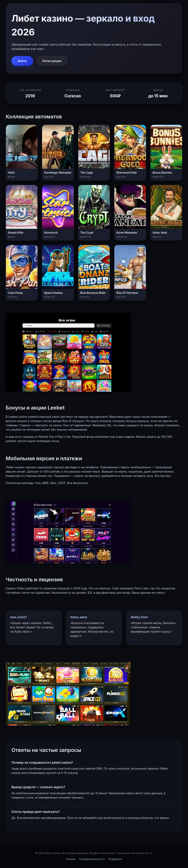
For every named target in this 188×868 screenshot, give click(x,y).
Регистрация (52, 61)
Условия (71, 859)
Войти (22, 61)
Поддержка (115, 859)
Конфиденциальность (92, 859)
